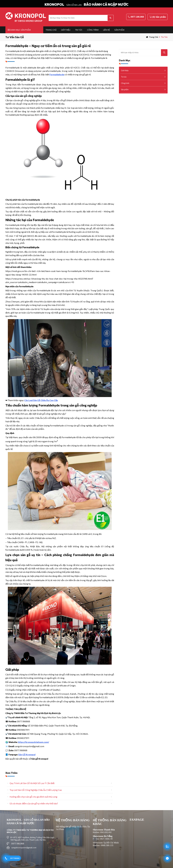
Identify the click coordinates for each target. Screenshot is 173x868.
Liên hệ (106, 30)
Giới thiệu (66, 30)
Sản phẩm (119, 30)
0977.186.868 (137, 17)
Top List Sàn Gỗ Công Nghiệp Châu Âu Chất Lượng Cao (36, 790)
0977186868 (15, 858)
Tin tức (79, 30)
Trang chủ (51, 30)
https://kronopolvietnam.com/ (34, 742)
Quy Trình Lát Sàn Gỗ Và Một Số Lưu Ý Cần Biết (32, 783)
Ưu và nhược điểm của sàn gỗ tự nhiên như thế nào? (34, 803)
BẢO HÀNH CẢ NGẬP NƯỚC (106, 4)
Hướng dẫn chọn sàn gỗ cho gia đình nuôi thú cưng (33, 797)
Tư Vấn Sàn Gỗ (15, 37)
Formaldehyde (57, 74)
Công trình (93, 30)
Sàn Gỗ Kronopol (27, 754)
